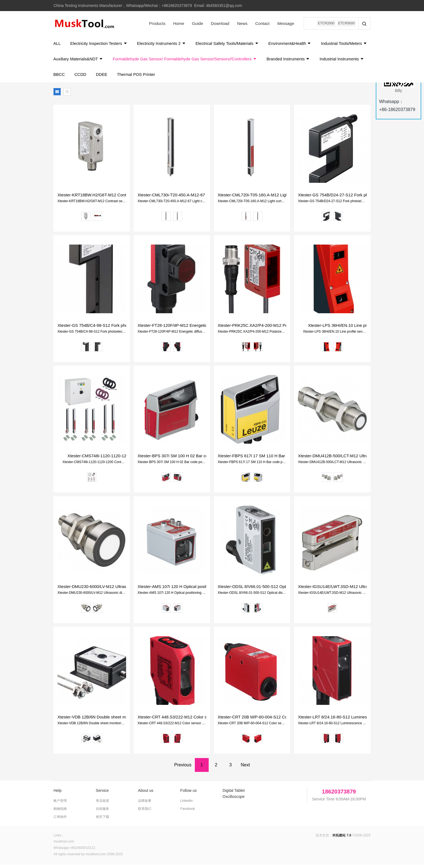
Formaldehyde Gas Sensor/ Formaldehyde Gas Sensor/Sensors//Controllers (244, 61)
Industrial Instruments (76, 77)
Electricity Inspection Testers (100, 44)
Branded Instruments (348, 61)
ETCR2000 (325, 24)
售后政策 (103, 804)
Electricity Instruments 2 (163, 44)
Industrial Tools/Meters (77, 61)
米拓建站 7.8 (342, 838)
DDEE (158, 77)
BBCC (114, 77)
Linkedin (187, 804)
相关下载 (103, 820)
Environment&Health (294, 44)
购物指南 (60, 812)
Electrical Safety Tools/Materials (230, 44)
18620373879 (339, 795)
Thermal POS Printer (193, 77)
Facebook (188, 812)
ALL (57, 44)
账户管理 (60, 804)
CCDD (136, 77)
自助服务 (103, 812)
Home (178, 23)
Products (156, 23)
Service (102, 793)
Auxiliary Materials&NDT (135, 61)
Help (58, 793)
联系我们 (145, 812)
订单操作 (60, 820)
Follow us (189, 793)
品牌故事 (145, 804)
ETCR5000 (346, 24)
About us (146, 793)
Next (245, 768)
